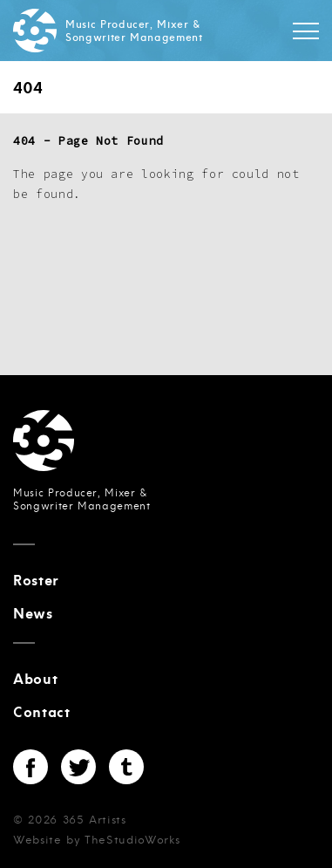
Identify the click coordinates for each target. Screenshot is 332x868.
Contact (42, 713)
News (33, 614)
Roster (36, 581)
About (35, 680)
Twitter (78, 767)
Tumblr (126, 767)
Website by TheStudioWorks (96, 840)
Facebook (30, 767)
